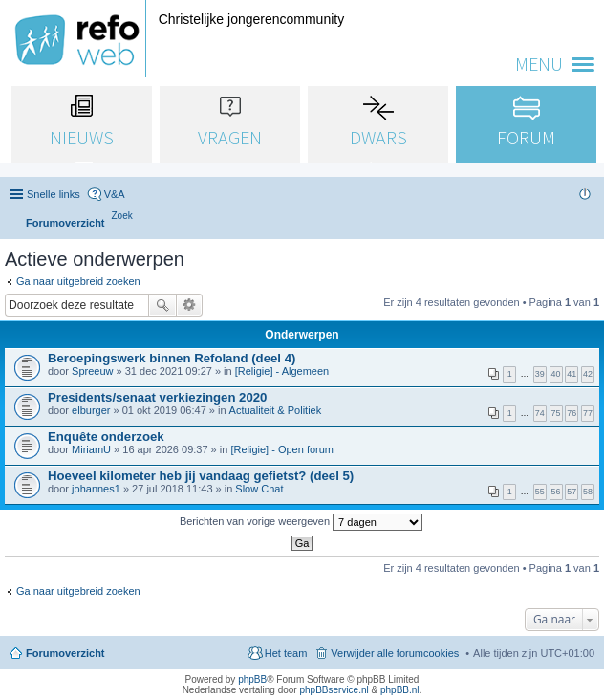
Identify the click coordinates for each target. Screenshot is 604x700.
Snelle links (54, 194)
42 (588, 374)
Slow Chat (259, 489)
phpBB (252, 679)
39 (540, 374)
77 (588, 413)
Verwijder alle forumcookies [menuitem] (395, 653)
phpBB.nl (400, 690)
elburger (91, 410)
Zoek (162, 305)
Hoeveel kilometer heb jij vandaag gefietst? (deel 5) (201, 476)
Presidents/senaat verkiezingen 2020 (157, 397)
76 (572, 413)
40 (556, 374)
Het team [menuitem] (286, 653)
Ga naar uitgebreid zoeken (78, 281)
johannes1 (96, 489)
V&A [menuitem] (115, 194)
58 (588, 492)
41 (572, 374)
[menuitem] (122, 216)
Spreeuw (92, 371)
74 (540, 413)
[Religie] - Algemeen (282, 371)
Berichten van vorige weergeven (301, 522)
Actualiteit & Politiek (276, 410)
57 (572, 492)
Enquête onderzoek (106, 437)
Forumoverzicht (65, 653)
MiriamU (91, 449)
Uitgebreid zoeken (190, 305)
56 (556, 492)
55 (540, 492)
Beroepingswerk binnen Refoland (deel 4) (172, 358)
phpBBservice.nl (334, 690)
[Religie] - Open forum (282, 449)
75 (556, 413)
